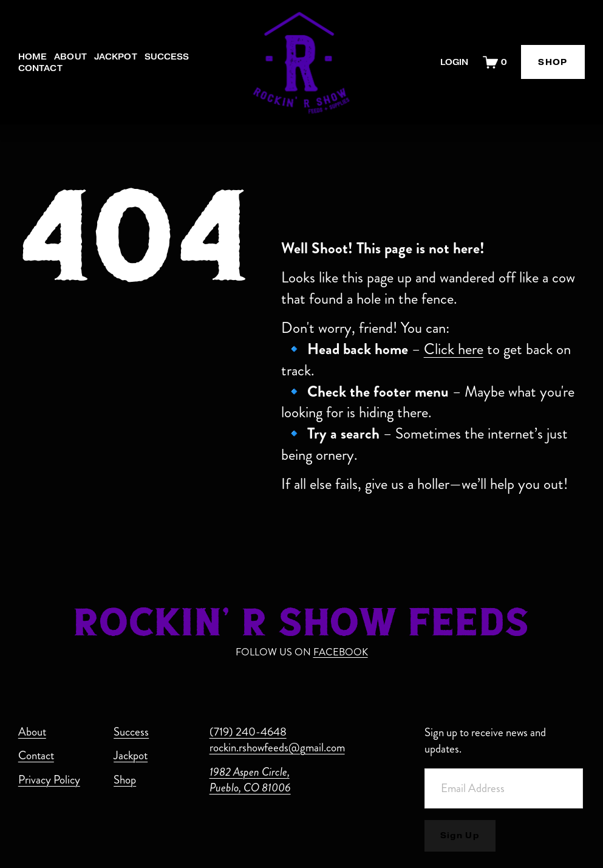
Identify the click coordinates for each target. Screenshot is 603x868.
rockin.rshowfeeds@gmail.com (277, 748)
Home (33, 57)
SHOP (553, 62)
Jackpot (116, 57)
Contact (40, 68)
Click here (454, 349)
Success (167, 57)
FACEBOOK (341, 652)
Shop (125, 780)
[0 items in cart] (495, 62)
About (70, 57)
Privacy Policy (49, 780)
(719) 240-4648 (248, 732)
